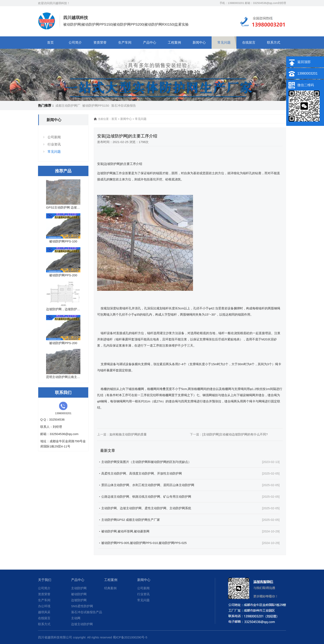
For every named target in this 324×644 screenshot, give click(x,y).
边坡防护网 (79, 600)
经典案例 (110, 588)
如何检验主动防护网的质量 (128, 434)
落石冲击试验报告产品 (87, 612)
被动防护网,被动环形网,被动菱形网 (125, 531)
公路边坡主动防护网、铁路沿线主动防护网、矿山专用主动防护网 (146, 497)
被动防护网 (79, 594)
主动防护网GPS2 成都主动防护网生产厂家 (131, 520)
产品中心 (150, 42)
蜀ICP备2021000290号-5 (130, 637)
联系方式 (274, 42)
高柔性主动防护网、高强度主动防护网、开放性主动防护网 (142, 473)
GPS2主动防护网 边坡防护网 (66, 207)
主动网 (76, 618)
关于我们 (45, 580)
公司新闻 (54, 137)
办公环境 (44, 606)
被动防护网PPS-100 (63, 241)
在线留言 (249, 42)
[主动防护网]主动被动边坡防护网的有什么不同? (235, 434)
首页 (50, 42)
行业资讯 (54, 144)
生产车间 (125, 42)
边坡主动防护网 (82, 624)
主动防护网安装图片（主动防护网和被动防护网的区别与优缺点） (146, 462)
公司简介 (75, 42)
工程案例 (174, 42)
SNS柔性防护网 (82, 606)
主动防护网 (79, 588)
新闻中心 (199, 42)
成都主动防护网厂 (68, 106)
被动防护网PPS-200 (63, 275)
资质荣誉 (100, 42)
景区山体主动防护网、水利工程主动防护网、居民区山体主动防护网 (148, 485)
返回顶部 (304, 62)
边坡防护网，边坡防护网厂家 (66, 309)
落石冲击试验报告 (124, 106)
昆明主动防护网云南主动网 (65, 377)
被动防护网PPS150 (96, 106)
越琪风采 (44, 612)
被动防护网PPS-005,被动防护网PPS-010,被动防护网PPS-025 (144, 543)
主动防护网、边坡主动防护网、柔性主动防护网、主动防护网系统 (146, 508)
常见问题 (224, 42)
